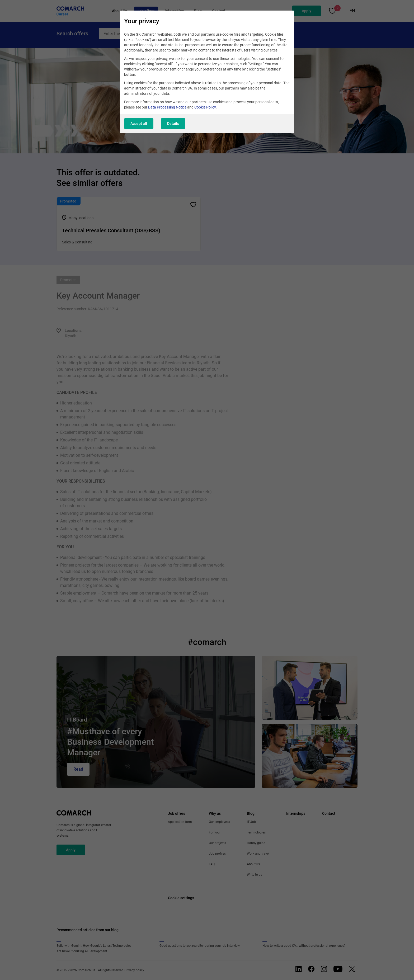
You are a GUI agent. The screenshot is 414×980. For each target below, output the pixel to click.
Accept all (139, 124)
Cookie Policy (205, 107)
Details (173, 124)
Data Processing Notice (167, 107)
